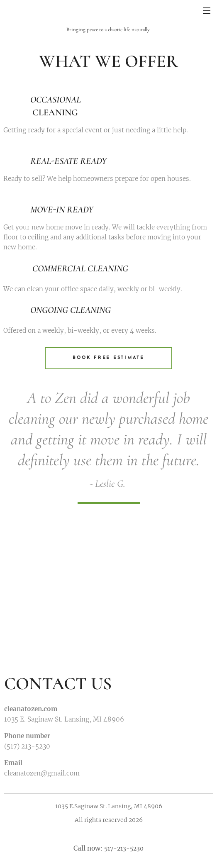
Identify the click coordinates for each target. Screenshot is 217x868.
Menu (207, 11)
